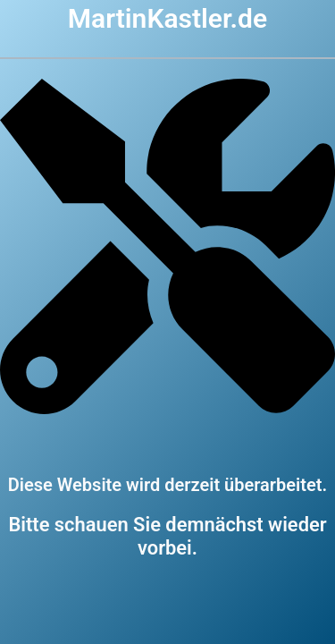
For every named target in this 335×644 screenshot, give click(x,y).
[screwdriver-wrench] (167, 410)
